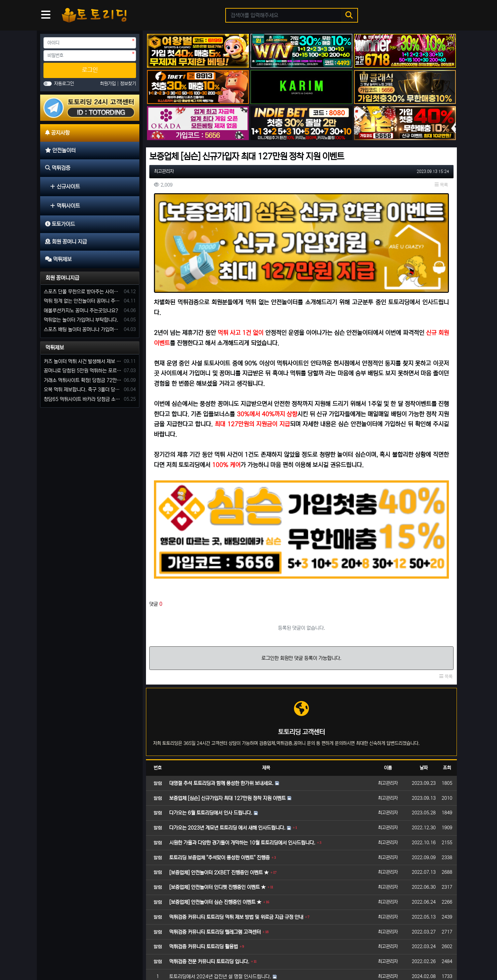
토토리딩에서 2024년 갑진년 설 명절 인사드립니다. (220, 890)
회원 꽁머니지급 (62, 278)
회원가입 (108, 84)
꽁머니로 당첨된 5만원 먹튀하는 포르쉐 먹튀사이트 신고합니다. (83, 371)
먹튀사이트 (65, 206)
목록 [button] (441, 185)
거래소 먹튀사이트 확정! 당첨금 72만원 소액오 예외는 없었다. (83, 380)
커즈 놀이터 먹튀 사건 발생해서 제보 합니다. (83, 361)
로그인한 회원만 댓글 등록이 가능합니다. (301, 572)
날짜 (424, 681)
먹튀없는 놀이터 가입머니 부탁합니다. (81, 320)
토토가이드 (134, 954)
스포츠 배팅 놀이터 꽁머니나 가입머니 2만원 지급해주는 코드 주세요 (83, 329)
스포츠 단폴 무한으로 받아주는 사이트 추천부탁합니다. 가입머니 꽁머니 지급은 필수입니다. (83, 292)
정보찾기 (128, 84)
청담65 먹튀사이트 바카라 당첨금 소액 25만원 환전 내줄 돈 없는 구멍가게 (83, 399)
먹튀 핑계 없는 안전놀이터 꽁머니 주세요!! (83, 301)
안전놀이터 (81, 954)
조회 (447, 681)
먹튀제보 (55, 348)
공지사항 (54, 954)
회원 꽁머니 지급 (168, 954)
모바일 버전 (438, 954)
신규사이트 (65, 187)
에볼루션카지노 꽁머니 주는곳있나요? (81, 311)
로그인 (90, 70)
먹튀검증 (107, 954)
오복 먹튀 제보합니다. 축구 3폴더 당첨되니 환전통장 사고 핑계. (83, 390)
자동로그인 (64, 84)
